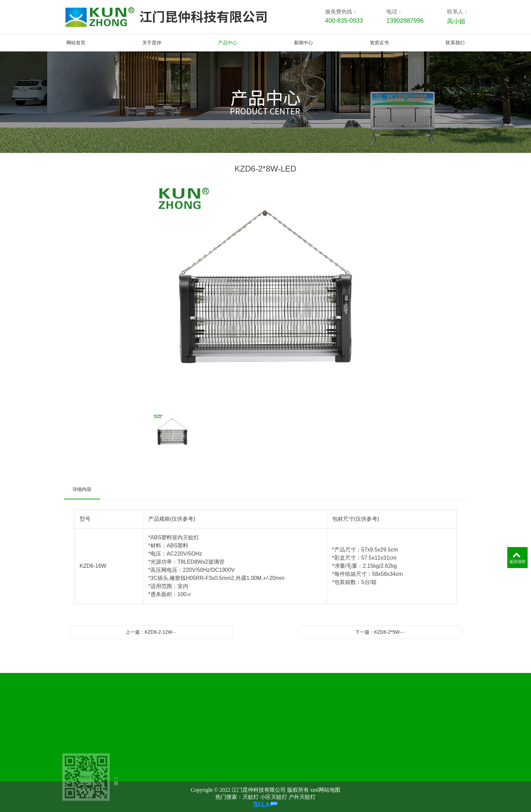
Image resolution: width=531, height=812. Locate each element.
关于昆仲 (187, 724)
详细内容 (82, 489)
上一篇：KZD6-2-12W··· (151, 632)
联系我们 (458, 724)
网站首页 (119, 724)
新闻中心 (322, 724)
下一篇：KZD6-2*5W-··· (380, 632)
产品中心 (255, 724)
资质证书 (390, 724)
